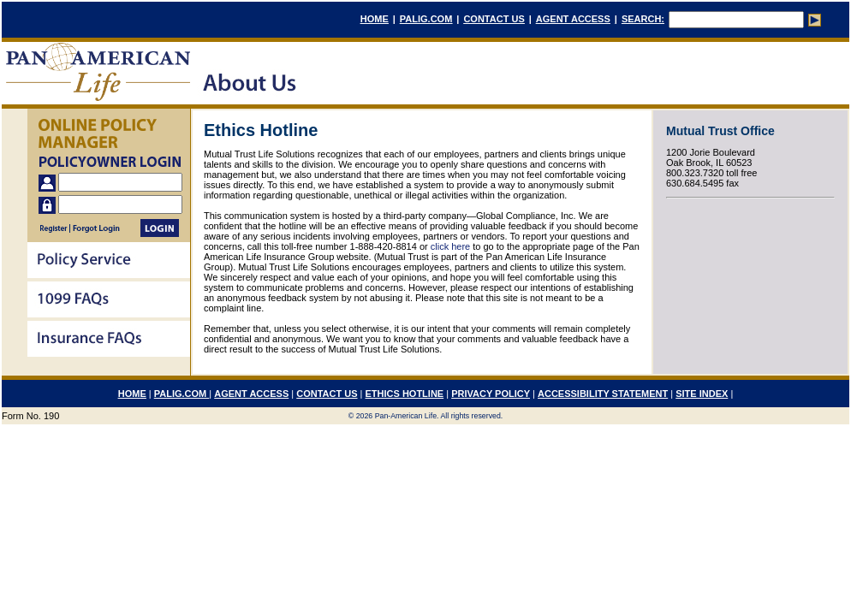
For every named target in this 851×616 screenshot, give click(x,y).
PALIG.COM (426, 19)
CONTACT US (494, 19)
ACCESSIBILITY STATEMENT (603, 394)
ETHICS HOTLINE (405, 394)
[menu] (109, 301)
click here (450, 246)
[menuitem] (109, 262)
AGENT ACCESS (573, 19)
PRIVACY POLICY (491, 394)
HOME (375, 19)
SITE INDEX (702, 394)
